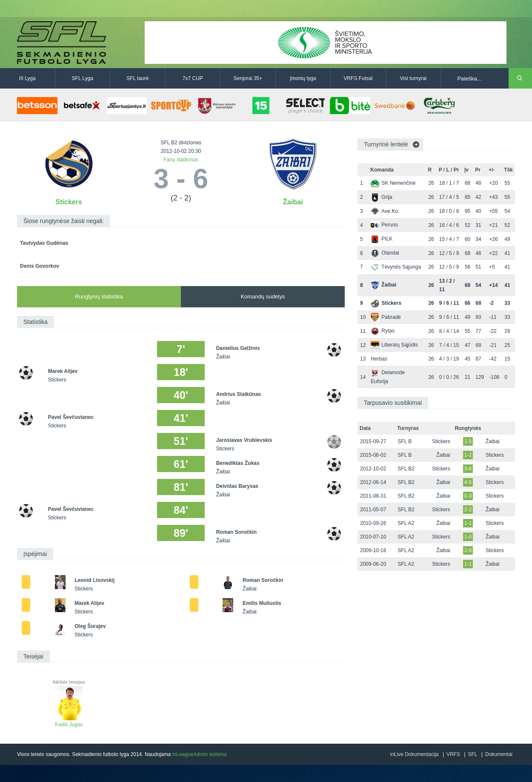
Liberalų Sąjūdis (394, 345)
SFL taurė (137, 78)
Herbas (379, 359)
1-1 (468, 523)
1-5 (468, 441)
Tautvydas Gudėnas (44, 243)
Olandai (385, 253)
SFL (472, 754)
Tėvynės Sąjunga (396, 267)
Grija (381, 197)
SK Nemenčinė (393, 183)
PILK (382, 239)
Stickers (69, 202)
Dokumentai (499, 754)
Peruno (384, 225)
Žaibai (293, 202)
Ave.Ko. (385, 211)
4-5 (468, 482)
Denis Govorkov (40, 266)
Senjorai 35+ (248, 78)
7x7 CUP (193, 78)
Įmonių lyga (303, 78)
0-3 (468, 496)
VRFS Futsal (358, 78)
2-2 (468, 510)
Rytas (383, 331)
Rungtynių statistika (99, 296)
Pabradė (386, 317)
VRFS (453, 754)
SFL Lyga (83, 78)
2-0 (468, 550)
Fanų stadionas (181, 160)
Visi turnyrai (413, 78)
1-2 (468, 455)
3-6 (468, 469)
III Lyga (27, 78)
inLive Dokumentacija (414, 754)
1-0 (468, 537)
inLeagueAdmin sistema (200, 754)
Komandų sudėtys (263, 296)
